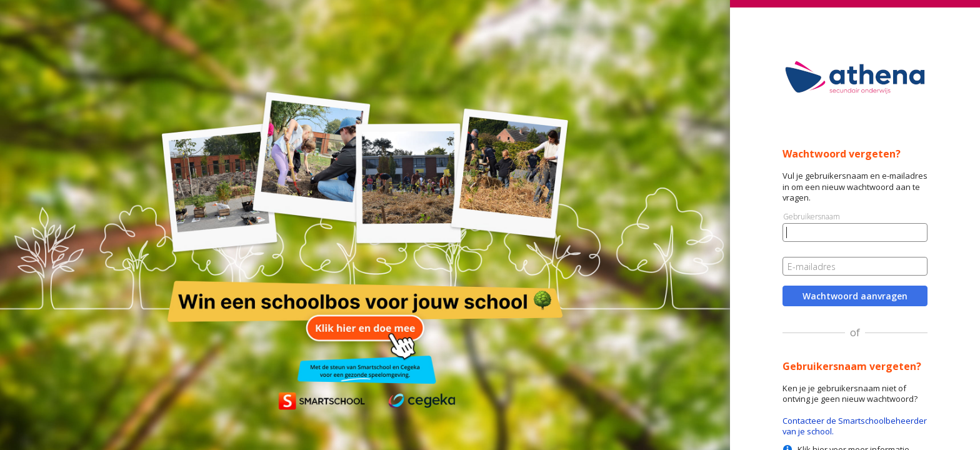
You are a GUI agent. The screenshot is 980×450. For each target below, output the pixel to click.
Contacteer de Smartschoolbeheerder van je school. (855, 426)
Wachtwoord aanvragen (855, 296)
